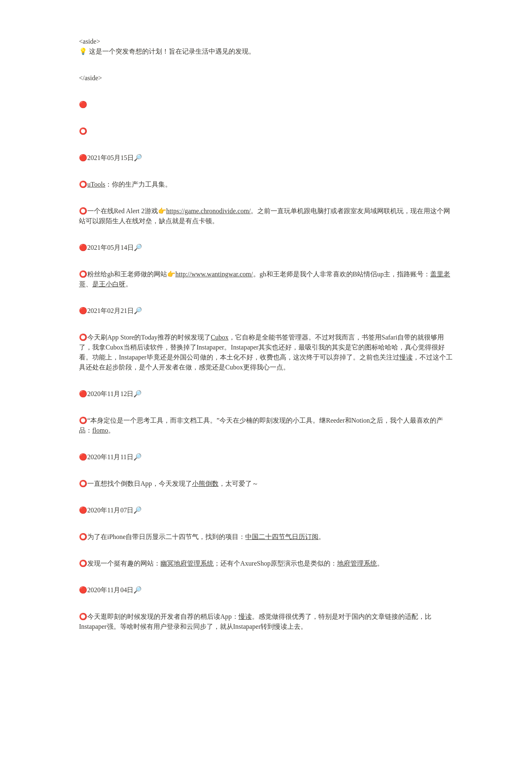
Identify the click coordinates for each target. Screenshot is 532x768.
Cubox (220, 337)
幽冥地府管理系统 (187, 563)
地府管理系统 (357, 563)
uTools (96, 184)
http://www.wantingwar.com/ (214, 274)
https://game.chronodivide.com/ (209, 211)
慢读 (406, 357)
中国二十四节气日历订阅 (282, 537)
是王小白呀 (109, 284)
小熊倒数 (205, 484)
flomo (100, 430)
